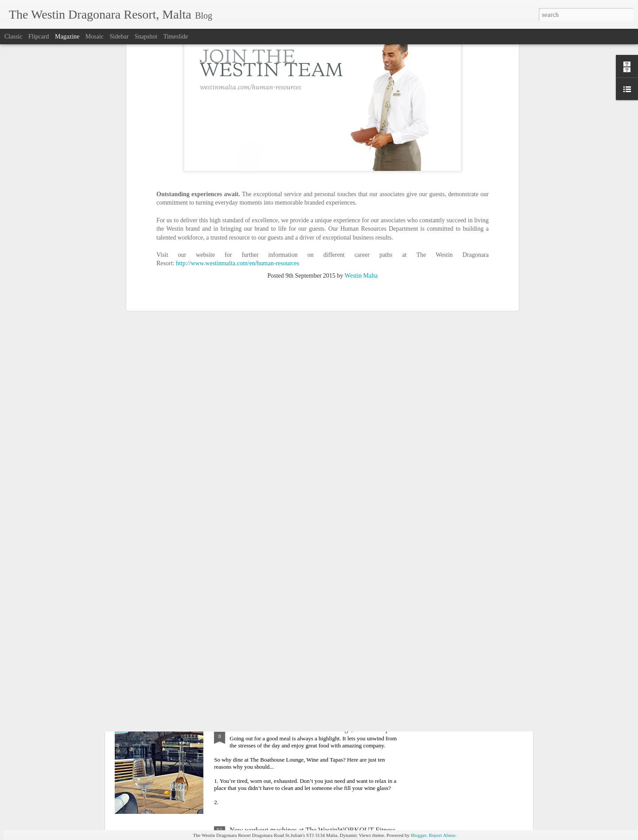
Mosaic (95, 37)
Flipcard (39, 37)
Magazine (67, 37)
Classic (13, 37)
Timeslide (176, 37)
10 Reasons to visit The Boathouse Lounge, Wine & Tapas (312, 729)
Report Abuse (442, 835)
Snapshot (146, 37)
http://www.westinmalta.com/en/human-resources (237, 99)
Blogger (418, 835)
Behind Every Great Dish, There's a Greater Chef (299, 527)
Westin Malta (361, 112)
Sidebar (119, 37)
